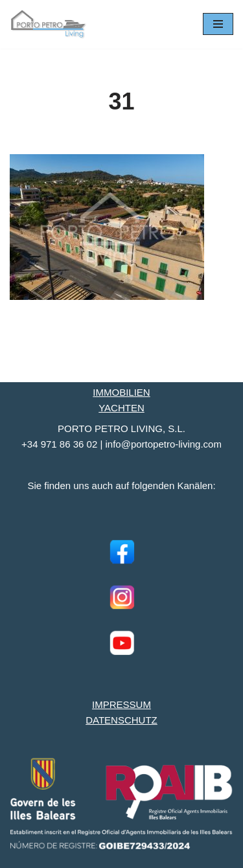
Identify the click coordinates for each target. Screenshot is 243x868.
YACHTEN (121, 408)
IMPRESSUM (121, 704)
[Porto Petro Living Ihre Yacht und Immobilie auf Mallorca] (49, 24)
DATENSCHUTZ (121, 720)
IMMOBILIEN (121, 392)
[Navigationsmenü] (218, 24)
